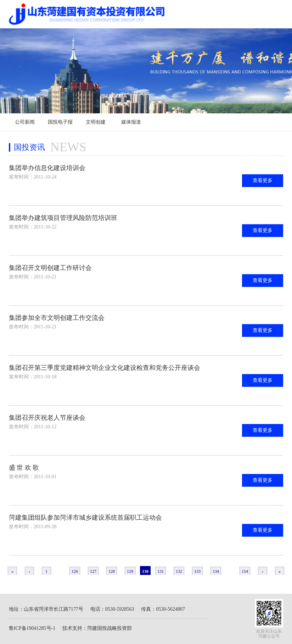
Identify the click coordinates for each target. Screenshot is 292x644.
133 (197, 571)
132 (179, 571)
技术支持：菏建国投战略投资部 (97, 628)
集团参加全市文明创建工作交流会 (57, 318)
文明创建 (96, 122)
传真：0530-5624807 (163, 609)
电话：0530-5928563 (112, 609)
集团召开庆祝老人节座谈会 (47, 418)
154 (245, 571)
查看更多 (263, 180)
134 (216, 571)
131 (161, 571)
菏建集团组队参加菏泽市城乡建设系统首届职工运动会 (85, 518)
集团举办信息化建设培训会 (47, 168)
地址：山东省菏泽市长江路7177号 (46, 609)
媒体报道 (131, 122)
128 (112, 571)
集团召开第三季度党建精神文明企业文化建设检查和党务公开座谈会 (105, 368)
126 (75, 571)
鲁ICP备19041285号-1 (32, 628)
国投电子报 (60, 122)
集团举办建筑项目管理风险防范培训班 (63, 218)
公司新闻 (25, 122)
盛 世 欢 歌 (24, 468)
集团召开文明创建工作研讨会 (50, 268)
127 (93, 571)
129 (130, 571)
